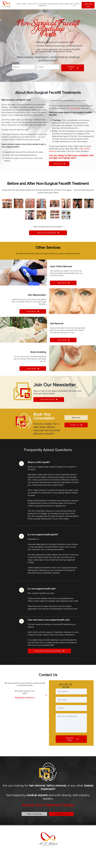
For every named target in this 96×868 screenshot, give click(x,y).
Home (19, 4)
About (24, 4)
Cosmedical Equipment (43, 5)
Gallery (61, 4)
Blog (66, 4)
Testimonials (53, 4)
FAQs (71, 4)
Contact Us (77, 5)
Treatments (32, 4)
